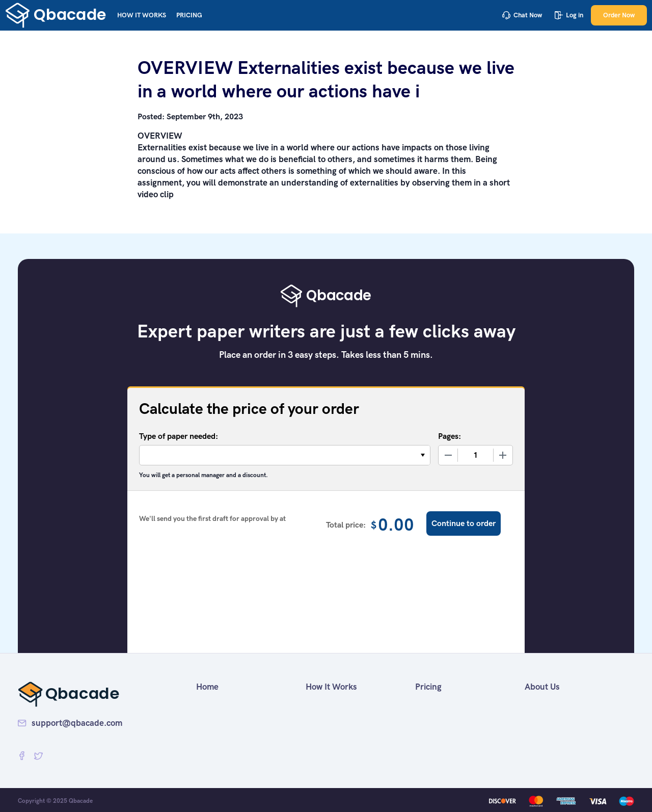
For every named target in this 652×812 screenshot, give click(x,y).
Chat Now (522, 15)
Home (207, 687)
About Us (542, 687)
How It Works (142, 15)
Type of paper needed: (179, 436)
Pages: (450, 436)
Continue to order (464, 523)
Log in (569, 15)
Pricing (189, 15)
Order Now (619, 15)
